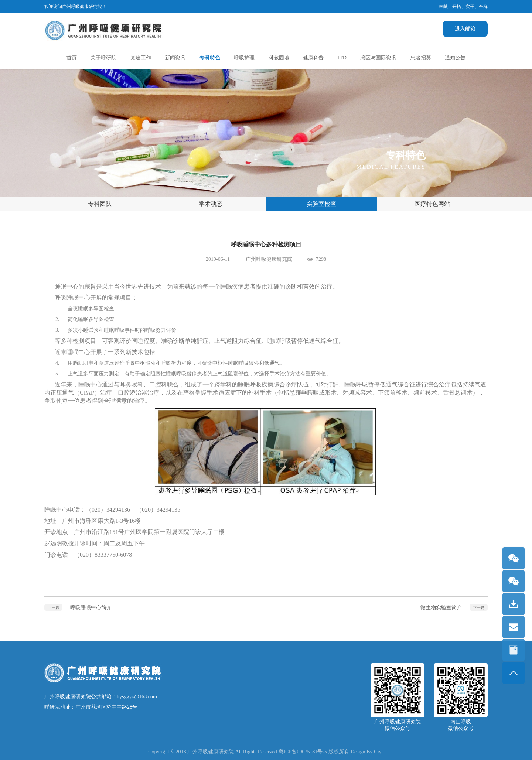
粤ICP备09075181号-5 (303, 752)
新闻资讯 (175, 58)
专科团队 (100, 204)
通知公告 (455, 58)
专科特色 (210, 58)
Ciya (379, 752)
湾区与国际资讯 (378, 58)
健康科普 (313, 58)
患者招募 (421, 58)
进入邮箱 (465, 29)
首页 (72, 58)
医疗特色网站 (432, 204)
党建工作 (141, 58)
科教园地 (279, 58)
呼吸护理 (244, 58)
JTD (342, 58)
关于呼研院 (103, 58)
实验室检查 (321, 204)
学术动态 (211, 204)
